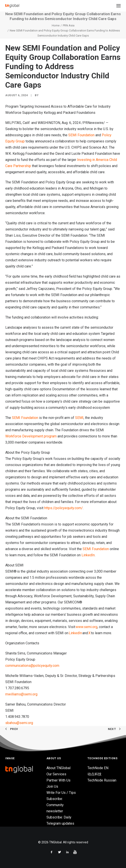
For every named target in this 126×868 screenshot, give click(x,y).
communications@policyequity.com (32, 666)
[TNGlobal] (12, 6)
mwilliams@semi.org (21, 694)
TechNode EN (98, 768)
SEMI (79, 418)
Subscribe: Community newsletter (55, 805)
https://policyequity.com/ (64, 508)
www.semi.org (86, 627)
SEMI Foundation (81, 135)
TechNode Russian (102, 780)
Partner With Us (58, 780)
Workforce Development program (31, 436)
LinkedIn (88, 555)
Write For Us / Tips (61, 793)
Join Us (52, 786)
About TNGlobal (58, 768)
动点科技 (94, 774)
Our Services (56, 774)
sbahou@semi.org (19, 723)
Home (56, 25)
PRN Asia (69, 25)
